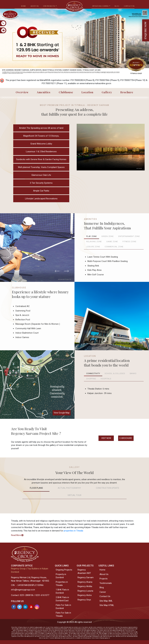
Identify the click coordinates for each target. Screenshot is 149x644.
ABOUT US (34, 6)
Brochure (127, 92)
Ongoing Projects (64, 570)
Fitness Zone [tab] (129, 242)
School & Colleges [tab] (115, 373)
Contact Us (129, 6)
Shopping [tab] (91, 379)
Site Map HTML (107, 605)
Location (87, 92)
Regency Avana (85, 582)
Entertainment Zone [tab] (129, 236)
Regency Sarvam (86, 577)
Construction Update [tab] (108, 488)
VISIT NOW (106, 438)
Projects (104, 579)
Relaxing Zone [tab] (94, 242)
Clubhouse (66, 92)
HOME (23, 6)
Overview (22, 92)
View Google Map (62, 413)
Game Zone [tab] (112, 242)
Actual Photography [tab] (69, 488)
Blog (102, 587)
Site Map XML (106, 601)
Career (103, 592)
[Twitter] (19, 607)
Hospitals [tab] (106, 379)
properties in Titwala (73, 531)
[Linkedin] (25, 607)
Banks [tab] (133, 373)
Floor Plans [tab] (36, 488)
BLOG (117, 6)
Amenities (44, 92)
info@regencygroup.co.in (23, 590)
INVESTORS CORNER (101, 6)
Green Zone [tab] (108, 236)
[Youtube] (31, 607)
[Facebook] (14, 607)
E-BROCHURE (126, 438)
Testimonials (106, 583)
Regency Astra (85, 595)
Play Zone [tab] (92, 236)
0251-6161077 (42, 595)
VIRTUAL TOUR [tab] (74, 495)
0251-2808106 (27, 595)
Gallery (107, 92)
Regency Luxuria (85, 591)
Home (102, 570)
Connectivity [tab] (93, 373)
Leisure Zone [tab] (93, 247)
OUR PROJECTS (49, 6)
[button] (57, 271)
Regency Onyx (84, 600)
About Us (104, 574)
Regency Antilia (85, 586)
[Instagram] (37, 607)
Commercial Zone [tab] (114, 247)
